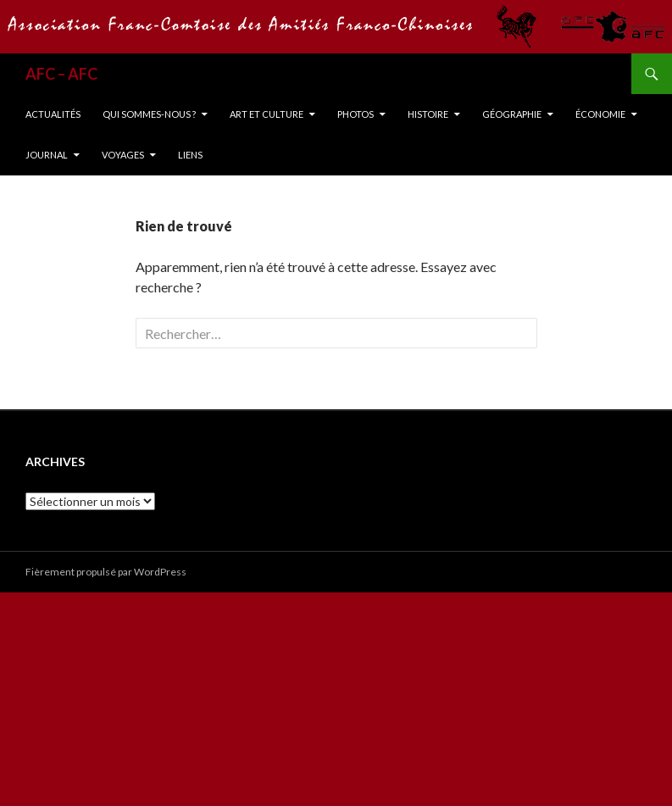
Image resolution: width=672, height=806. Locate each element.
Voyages (123, 155)
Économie (600, 114)
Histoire (428, 114)
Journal (47, 155)
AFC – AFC (61, 74)
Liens (190, 155)
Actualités (53, 114)
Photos (355, 114)
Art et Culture (267, 114)
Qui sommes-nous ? (149, 114)
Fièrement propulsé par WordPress (106, 572)
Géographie (512, 114)
